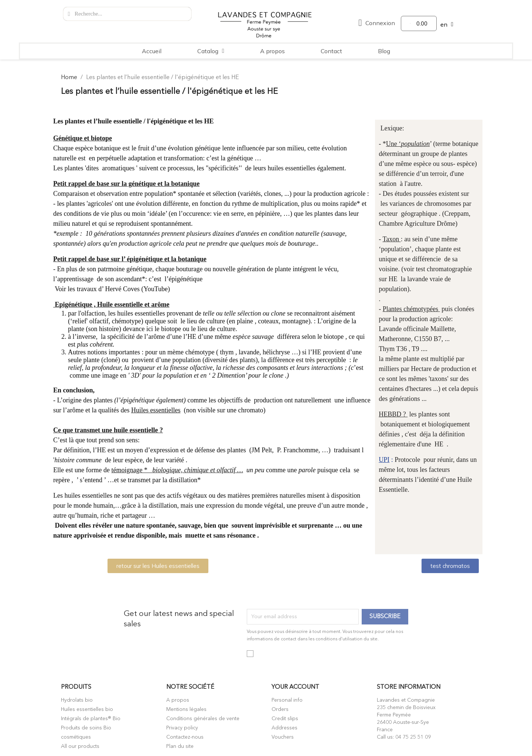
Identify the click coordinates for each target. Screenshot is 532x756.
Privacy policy (182, 728)
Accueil (152, 51)
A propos (272, 51)
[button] (158, 566)
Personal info (287, 700)
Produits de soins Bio (86, 728)
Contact (331, 51)
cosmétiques (76, 737)
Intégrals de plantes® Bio (91, 719)
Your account (295, 687)
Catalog (211, 51)
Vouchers (283, 737)
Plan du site (180, 746)
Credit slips (285, 719)
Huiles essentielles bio (87, 709)
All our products (80, 746)
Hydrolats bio (77, 700)
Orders (280, 709)
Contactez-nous (185, 737)
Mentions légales (186, 709)
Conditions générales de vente (203, 719)
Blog (384, 51)
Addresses (284, 728)
